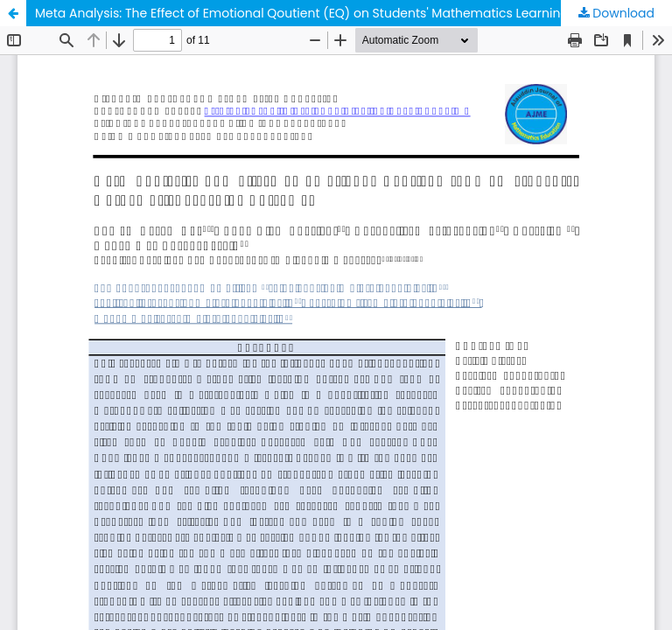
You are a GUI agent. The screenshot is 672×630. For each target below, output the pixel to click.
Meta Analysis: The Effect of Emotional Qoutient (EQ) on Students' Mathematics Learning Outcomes (336, 13)
